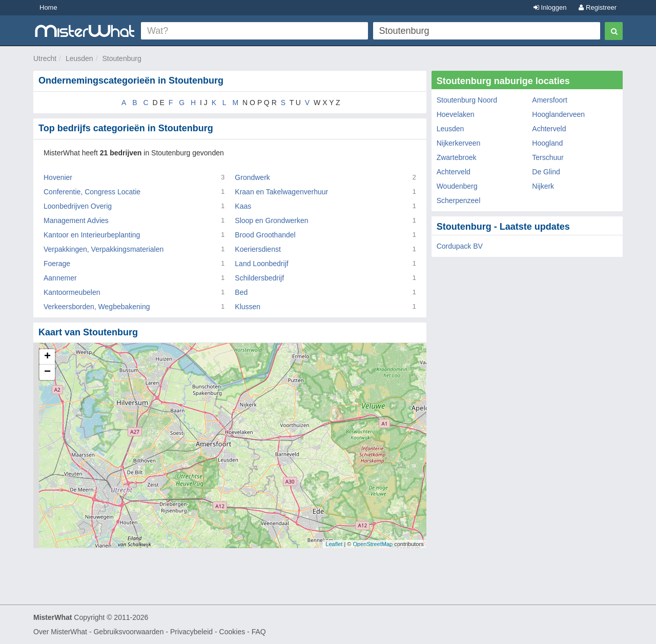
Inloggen (550, 7)
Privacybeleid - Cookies (208, 632)
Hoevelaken (456, 114)
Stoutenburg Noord (467, 100)
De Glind (546, 172)
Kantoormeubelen (72, 292)
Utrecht (45, 58)
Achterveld (549, 129)
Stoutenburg (121, 58)
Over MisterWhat (60, 632)
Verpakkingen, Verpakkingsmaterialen (104, 249)
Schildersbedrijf (259, 278)
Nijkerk (543, 186)
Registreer (598, 7)
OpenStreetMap (373, 544)
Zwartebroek (457, 157)
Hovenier (58, 177)
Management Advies (76, 220)
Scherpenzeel (459, 200)
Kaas (243, 206)
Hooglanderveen (558, 114)
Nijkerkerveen (459, 143)
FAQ (259, 632)
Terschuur (548, 157)
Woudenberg (457, 186)
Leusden (79, 58)
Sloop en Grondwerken (271, 220)
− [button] (47, 372)
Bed (241, 292)
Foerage (57, 264)
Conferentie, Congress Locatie (92, 192)
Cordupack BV (460, 246)
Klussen (248, 307)
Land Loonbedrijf (261, 264)
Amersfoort (549, 100)
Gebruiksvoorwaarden (128, 632)
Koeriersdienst (258, 249)
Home (48, 7)
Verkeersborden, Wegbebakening (97, 307)
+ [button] (47, 357)
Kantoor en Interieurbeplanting (92, 235)
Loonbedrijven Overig (78, 206)
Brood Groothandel (265, 235)
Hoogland (547, 143)
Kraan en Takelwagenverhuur (281, 192)
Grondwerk (252, 177)
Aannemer (60, 278)
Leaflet (334, 544)
